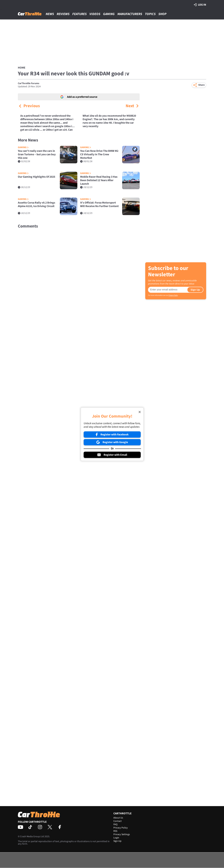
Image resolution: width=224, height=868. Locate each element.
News (50, 14)
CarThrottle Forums (29, 83)
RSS (115, 831)
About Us (118, 818)
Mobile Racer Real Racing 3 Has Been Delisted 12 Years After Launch (99, 180)
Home (22, 68)
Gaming (109, 14)
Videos (95, 14)
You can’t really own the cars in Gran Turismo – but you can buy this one (37, 154)
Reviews (63, 14)
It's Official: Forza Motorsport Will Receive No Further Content (99, 204)
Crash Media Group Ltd (32, 837)
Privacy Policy (173, 295)
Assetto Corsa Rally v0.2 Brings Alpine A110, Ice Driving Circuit (36, 204)
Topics (150, 14)
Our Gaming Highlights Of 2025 (36, 177)
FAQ (115, 824)
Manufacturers (130, 14)
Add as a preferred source (79, 97)
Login (116, 838)
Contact (118, 821)
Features (79, 14)
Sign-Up (117, 841)
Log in (200, 5)
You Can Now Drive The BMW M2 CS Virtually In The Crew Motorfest (99, 154)
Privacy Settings (122, 834)
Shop (162, 14)
